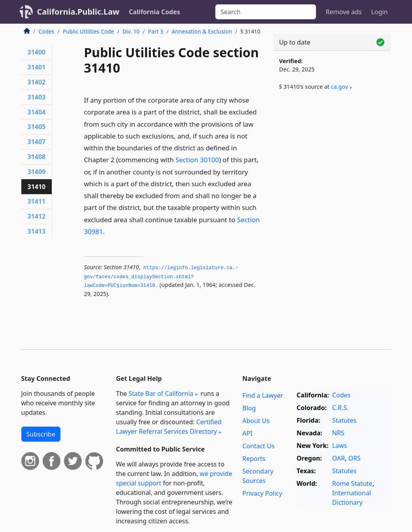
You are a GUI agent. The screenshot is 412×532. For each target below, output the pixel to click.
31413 (37, 231)
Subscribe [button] (41, 434)
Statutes (344, 420)
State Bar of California (161, 393)
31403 (37, 97)
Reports (254, 459)
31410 (37, 187)
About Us (256, 421)
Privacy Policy (262, 493)
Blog (249, 408)
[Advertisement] (332, 159)
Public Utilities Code (88, 31)
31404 (37, 112)
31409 (37, 172)
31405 (37, 127)
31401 (37, 67)
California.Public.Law (78, 12)
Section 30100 (197, 160)
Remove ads (343, 12)
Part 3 (156, 31)
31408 (37, 157)
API (247, 433)
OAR (339, 458)
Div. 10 (131, 31)
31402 (37, 82)
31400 (37, 52)
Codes (47, 31)
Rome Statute (352, 483)
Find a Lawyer (262, 395)
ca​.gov (340, 87)
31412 (37, 216)
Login (380, 12)
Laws (340, 446)
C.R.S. (341, 408)
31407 (37, 142)
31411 (37, 201)
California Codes (154, 12)
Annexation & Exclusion (202, 31)
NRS (338, 433)
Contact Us (258, 446)
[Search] (266, 12)
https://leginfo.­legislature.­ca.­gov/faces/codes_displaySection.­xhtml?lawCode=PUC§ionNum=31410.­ (161, 277)
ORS (355, 458)
